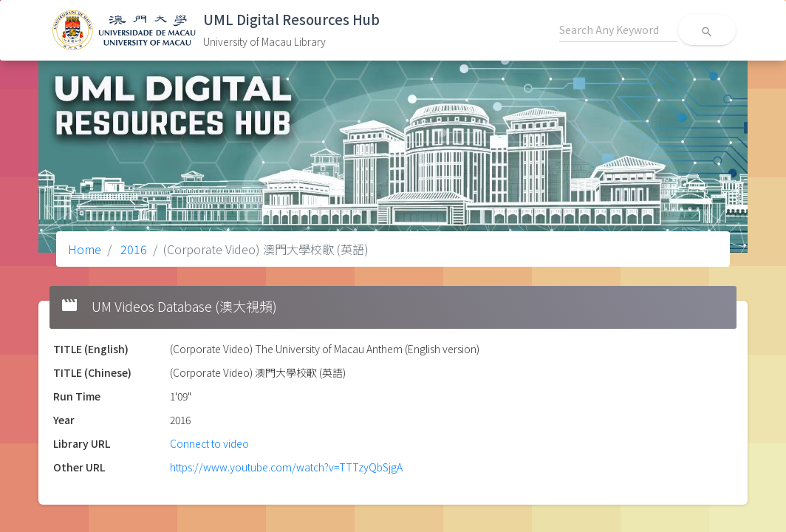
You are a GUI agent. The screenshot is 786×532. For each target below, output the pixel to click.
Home (85, 249)
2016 (132, 249)
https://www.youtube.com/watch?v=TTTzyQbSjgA (286, 467)
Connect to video (209, 443)
